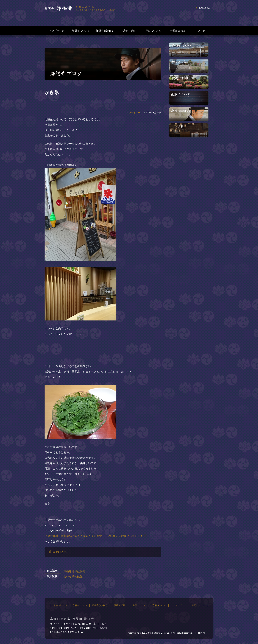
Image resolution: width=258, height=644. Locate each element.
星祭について (153, 31)
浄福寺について (81, 31)
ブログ (201, 31)
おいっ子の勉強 (73, 576)
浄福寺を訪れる (105, 31)
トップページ (57, 31)
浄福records (177, 31)
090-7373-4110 (72, 632)
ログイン (202, 633)
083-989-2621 (67, 628)
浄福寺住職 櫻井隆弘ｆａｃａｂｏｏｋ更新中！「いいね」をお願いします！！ (94, 536)
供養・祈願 (129, 31)
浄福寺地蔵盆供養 (74, 571)
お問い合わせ (205, 8)
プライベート (136, 112)
